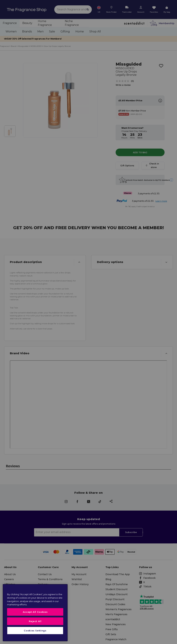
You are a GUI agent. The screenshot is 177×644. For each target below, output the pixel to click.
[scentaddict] (134, 23)
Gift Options (127, 158)
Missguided (23, 46)
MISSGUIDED (36, 46)
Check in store (153, 158)
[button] (45, 254)
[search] (73, 9)
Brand (13, 46)
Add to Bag (140, 144)
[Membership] (162, 23)
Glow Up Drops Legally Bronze (57, 46)
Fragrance (4, 46)
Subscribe (131, 524)
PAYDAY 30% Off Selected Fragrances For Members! (89, 39)
